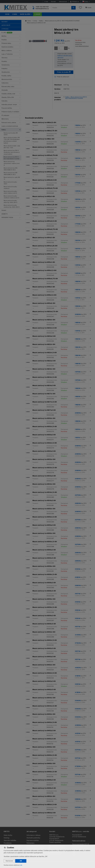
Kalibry (41, 21)
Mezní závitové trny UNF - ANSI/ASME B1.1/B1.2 (11, 174)
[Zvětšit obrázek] (38, 41)
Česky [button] (85, 2)
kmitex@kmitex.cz (42, 9)
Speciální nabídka (10, 840)
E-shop (35, 21)
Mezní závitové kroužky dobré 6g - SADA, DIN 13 (10, 201)
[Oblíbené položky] (80, 8)
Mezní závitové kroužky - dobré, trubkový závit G (10, 192)
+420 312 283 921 (42, 7)
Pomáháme (8, 843)
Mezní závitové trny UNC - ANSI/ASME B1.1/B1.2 (11, 169)
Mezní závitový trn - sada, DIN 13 (12, 178)
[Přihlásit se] (74, 2)
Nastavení (9, 861)
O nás (46, 2)
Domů (28, 21)
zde (21, 865)
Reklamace (30, 843)
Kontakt (53, 2)
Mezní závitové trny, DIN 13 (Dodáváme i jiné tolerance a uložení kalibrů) (12, 152)
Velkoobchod (63, 2)
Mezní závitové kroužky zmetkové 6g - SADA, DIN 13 (12, 206)
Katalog (6, 838)
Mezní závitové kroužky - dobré (10, 183)
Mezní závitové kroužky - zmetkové (10, 188)
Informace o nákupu (33, 835)
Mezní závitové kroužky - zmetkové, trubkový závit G (11, 197)
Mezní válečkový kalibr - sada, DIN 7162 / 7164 (12, 147)
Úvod (7, 14)
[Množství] (61, 48)
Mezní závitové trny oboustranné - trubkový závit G (12, 163)
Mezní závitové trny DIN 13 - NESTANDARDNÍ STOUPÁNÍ (11, 158)
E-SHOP (37, 14)
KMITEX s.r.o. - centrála (81, 831)
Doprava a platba (33, 840)
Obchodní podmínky (33, 838)
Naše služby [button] (25, 14)
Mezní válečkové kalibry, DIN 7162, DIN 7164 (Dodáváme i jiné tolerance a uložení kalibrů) (12, 140)
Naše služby (8, 835)
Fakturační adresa (79, 841)
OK (21, 861)
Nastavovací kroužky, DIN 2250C (11, 134)
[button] (20, 36)
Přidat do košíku (64, 72)
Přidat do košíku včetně (65, 60)
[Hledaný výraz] (61, 8)
